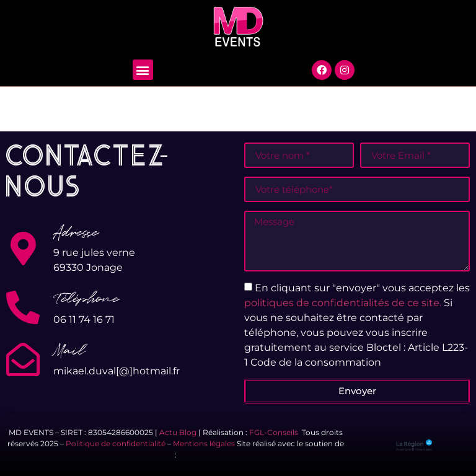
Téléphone (86, 299)
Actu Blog (178, 432)
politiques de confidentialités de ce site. (343, 302)
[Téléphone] (23, 307)
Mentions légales (204, 443)
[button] (143, 70)
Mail (69, 351)
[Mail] (23, 359)
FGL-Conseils (274, 432)
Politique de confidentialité (116, 443)
